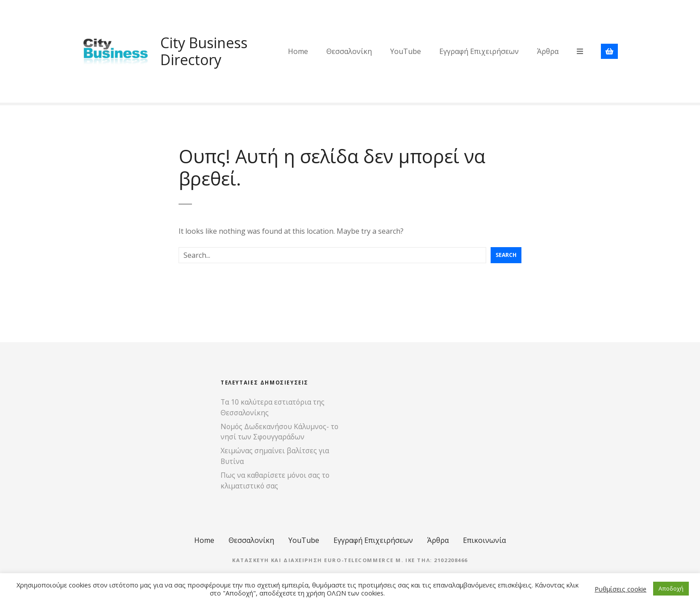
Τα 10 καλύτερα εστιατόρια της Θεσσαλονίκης (273, 407)
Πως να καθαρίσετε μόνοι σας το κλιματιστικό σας (275, 480)
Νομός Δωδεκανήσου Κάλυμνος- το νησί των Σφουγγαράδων (279, 432)
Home (298, 51)
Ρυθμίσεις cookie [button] (621, 589)
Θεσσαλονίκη (349, 51)
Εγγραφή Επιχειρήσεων (479, 51)
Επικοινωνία (484, 540)
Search (506, 255)
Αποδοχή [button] (671, 588)
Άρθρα (548, 51)
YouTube (406, 51)
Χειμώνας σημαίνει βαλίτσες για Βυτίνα (275, 456)
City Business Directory (204, 51)
